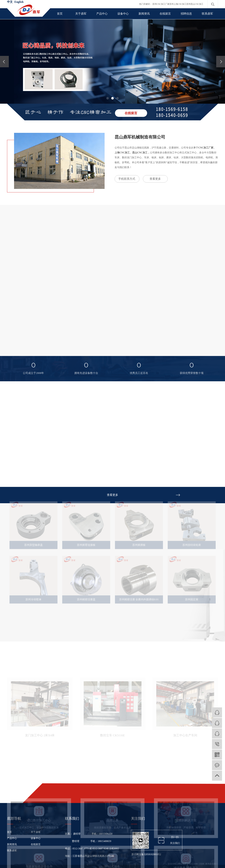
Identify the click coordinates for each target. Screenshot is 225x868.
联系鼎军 (207, 14)
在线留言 (165, 14)
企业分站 (172, 864)
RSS (190, 864)
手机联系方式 (127, 179)
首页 (60, 14)
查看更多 (155, 179)
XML (196, 864)
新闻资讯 (144, 14)
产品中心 (102, 14)
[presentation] (4, 62)
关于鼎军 (81, 14)
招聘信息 (186, 14)
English (19, 2)
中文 (10, 2)
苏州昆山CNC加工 (195, 4)
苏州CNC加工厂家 (161, 4)
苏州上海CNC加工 (178, 4)
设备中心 (123, 14)
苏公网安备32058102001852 (146, 854)
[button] (108, 98)
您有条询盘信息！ (209, 864)
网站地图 (182, 864)
